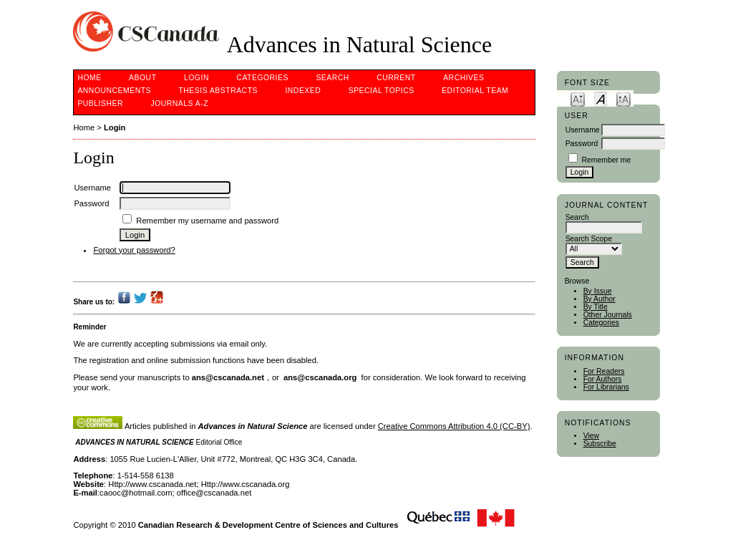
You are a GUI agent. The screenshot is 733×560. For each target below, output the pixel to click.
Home (89, 78)
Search (332, 78)
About (142, 78)
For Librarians (606, 387)
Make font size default (601, 98)
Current (396, 78)
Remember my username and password (207, 221)
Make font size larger (623, 98)
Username (583, 130)
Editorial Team (475, 91)
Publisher (100, 103)
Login (196, 78)
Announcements (114, 91)
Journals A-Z (179, 103)
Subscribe (600, 444)
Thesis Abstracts (218, 91)
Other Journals (608, 315)
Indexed (303, 91)
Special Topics (382, 91)
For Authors (603, 379)
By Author (599, 299)
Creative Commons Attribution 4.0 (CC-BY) (454, 426)
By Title (596, 307)
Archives (463, 78)
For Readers (604, 371)
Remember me (607, 160)
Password (582, 144)
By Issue (598, 291)
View (591, 436)
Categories (601, 323)
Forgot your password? (134, 250)
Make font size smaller (578, 98)
